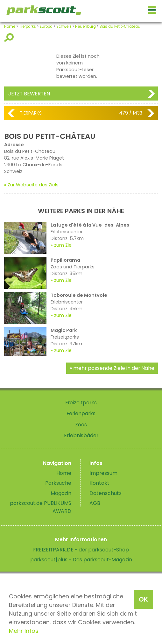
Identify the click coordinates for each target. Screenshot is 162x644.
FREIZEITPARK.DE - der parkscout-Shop (81, 550)
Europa (46, 26)
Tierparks (28, 26)
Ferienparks (81, 413)
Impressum (103, 473)
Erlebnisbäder (81, 435)
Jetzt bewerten (29, 94)
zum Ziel (63, 245)
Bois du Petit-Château (120, 26)
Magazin (61, 493)
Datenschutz (106, 493)
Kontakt (99, 483)
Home (10, 26)
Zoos (81, 425)
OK (143, 599)
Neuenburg (85, 26)
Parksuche (58, 483)
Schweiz (64, 26)
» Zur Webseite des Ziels (31, 185)
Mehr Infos (24, 631)
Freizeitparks (81, 403)
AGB (95, 503)
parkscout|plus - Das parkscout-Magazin (81, 560)
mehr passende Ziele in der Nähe (114, 368)
